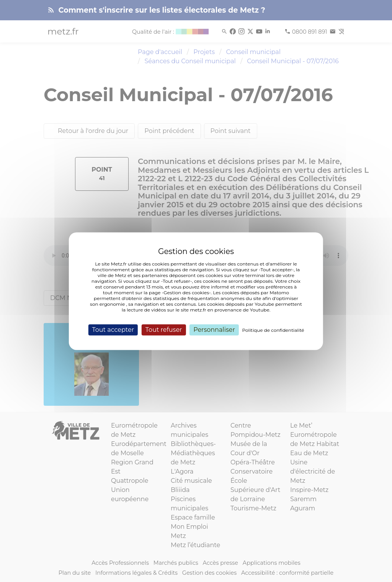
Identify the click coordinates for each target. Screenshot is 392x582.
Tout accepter (113, 330)
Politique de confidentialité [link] (273, 330)
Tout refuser (164, 330)
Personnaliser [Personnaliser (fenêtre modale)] (214, 330)
